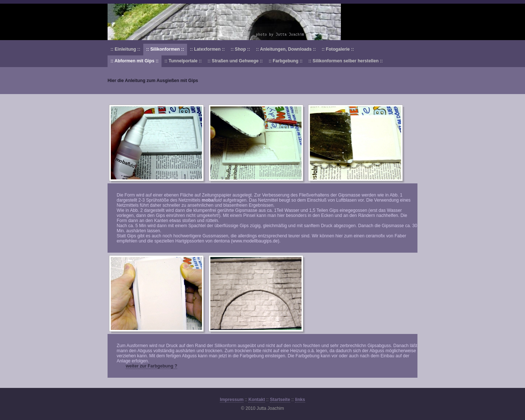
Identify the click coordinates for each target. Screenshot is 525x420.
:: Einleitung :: (125, 49)
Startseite (280, 400)
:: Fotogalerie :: (338, 49)
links (300, 400)
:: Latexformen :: (207, 49)
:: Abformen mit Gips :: (135, 61)
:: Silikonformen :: (165, 49)
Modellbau (262, 22)
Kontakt (256, 400)
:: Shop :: (240, 49)
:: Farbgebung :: (286, 61)
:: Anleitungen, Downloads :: (286, 49)
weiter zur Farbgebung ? (151, 366)
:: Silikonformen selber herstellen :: (346, 61)
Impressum (232, 400)
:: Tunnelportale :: (183, 61)
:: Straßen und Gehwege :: (235, 61)
